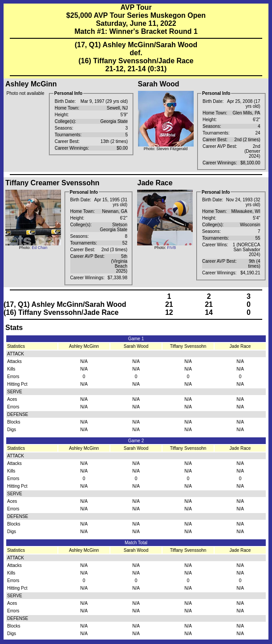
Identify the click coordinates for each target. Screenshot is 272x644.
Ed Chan (39, 248)
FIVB (171, 248)
